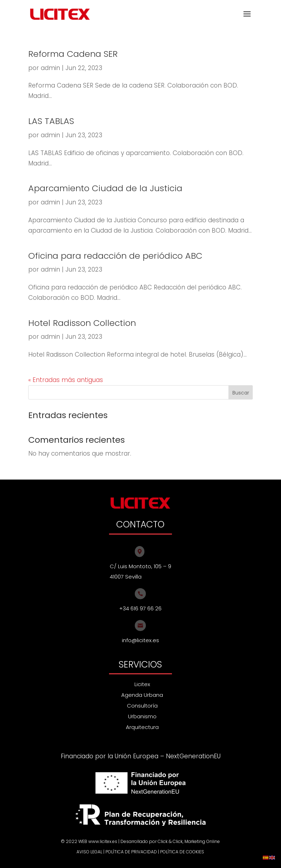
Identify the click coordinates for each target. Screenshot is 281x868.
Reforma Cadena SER (73, 54)
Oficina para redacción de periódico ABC (115, 256)
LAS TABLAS (51, 121)
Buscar (241, 393)
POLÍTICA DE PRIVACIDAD (131, 852)
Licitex (142, 684)
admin (50, 68)
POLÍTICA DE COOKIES (182, 852)
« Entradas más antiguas (66, 380)
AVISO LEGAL (89, 852)
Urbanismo (142, 716)
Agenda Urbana (142, 695)
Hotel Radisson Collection (82, 323)
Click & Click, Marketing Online (189, 841)
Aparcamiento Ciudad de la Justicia (105, 188)
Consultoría (142, 706)
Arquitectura (142, 727)
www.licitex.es (103, 841)
